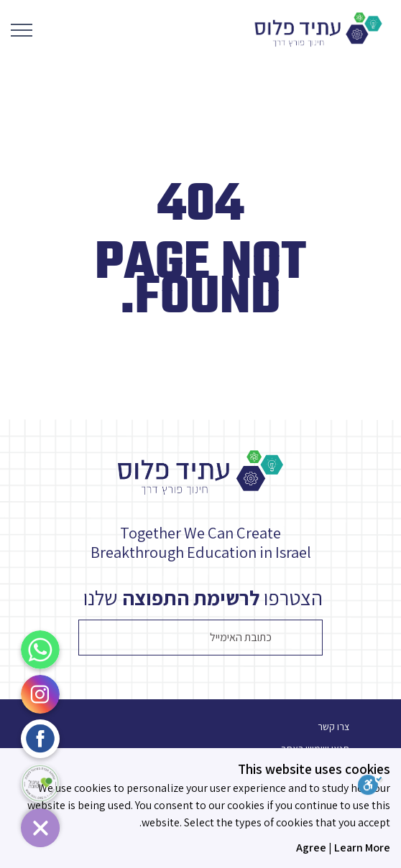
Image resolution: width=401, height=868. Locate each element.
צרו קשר (333, 727)
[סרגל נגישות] (379, 787)
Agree (311, 848)
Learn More (362, 848)
